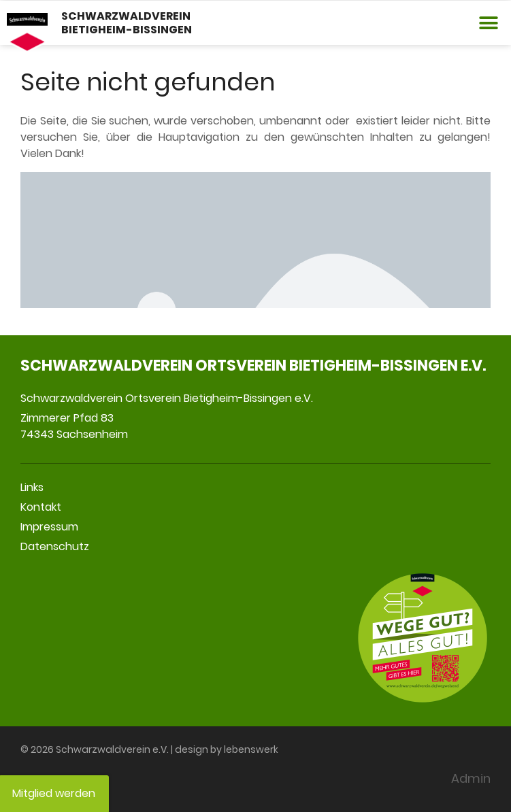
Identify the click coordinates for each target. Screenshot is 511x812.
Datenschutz (55, 546)
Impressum (49, 527)
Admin (471, 778)
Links (32, 487)
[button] (489, 23)
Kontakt (41, 507)
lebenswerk (251, 749)
